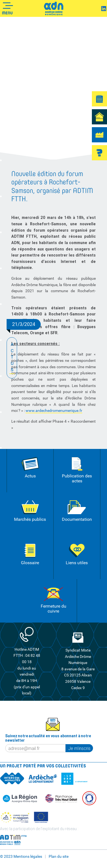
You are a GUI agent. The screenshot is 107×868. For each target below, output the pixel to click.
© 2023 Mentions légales (21, 856)
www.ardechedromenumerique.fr (54, 411)
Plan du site (59, 856)
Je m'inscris (79, 748)
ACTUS (12, 358)
